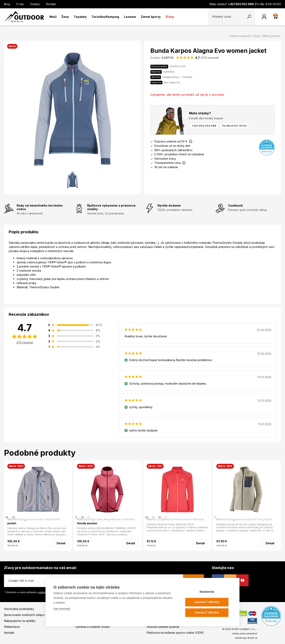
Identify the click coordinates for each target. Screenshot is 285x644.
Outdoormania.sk (240, 36)
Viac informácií (62, 609)
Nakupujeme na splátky (20, 621)
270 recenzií (25, 342)
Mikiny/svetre (272, 36)
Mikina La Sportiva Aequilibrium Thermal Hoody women (106, 521)
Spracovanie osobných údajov (24, 615)
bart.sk (254, 638)
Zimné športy (151, 17)
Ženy (65, 17)
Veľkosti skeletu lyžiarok (163, 627)
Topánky (80, 17)
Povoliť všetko (208, 613)
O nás (20, 4)
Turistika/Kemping (105, 17)
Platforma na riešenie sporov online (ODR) (175, 633)
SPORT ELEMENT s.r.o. (244, 629)
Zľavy (170, 17)
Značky (35, 4)
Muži (53, 17)
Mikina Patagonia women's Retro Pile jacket (34, 521)
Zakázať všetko (208, 602)
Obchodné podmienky (19, 609)
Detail (61, 543)
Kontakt (51, 4)
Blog (7, 4)
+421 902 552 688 (204, 126)
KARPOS (168, 58)
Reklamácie (12, 627)
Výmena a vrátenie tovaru (92, 627)
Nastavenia (208, 592)
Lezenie (130, 17)
